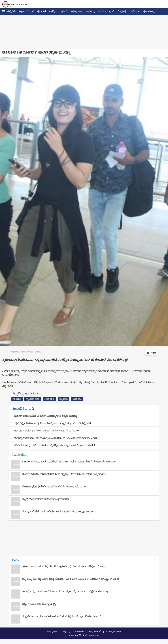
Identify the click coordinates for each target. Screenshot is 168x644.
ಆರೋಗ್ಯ (91, 11)
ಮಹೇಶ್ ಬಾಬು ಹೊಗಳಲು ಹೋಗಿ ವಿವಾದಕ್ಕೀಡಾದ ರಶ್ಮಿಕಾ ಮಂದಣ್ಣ (46, 416)
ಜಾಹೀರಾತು (79, 631)
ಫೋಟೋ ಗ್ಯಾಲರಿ (106, 11)
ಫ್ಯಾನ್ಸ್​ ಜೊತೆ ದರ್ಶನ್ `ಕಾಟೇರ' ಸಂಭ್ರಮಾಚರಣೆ (45, 499)
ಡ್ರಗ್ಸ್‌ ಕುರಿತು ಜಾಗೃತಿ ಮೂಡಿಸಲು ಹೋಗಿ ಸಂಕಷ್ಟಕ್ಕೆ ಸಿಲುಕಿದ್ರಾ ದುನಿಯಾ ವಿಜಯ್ (61, 616)
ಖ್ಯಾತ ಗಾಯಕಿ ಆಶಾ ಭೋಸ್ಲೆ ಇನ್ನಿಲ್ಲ (39, 604)
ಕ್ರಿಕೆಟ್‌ (64, 11)
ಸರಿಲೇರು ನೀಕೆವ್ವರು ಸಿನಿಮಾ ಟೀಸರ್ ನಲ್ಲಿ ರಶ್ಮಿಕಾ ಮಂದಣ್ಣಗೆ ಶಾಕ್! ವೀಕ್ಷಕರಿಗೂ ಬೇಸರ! (54, 445)
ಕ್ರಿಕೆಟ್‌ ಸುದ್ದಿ (49, 399)
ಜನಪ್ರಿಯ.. (77, 399)
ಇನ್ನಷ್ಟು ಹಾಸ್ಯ (77, 11)
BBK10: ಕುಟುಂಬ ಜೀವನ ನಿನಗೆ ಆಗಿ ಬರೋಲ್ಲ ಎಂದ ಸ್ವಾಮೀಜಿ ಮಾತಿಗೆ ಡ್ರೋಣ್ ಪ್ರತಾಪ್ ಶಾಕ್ (69, 461)
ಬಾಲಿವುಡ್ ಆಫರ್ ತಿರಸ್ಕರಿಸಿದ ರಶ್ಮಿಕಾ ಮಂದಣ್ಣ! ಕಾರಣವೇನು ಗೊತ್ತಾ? (46, 431)
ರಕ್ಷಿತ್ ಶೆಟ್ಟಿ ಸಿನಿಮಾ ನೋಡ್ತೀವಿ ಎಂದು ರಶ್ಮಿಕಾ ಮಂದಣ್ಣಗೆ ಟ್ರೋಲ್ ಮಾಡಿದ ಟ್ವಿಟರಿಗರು (54, 423)
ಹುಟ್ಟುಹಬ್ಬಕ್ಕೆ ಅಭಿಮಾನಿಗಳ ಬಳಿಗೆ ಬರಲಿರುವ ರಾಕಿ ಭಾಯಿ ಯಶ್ (54, 486)
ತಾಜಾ (15, 559)
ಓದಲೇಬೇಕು (20, 455)
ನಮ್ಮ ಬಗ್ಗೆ (66, 631)
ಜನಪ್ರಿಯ (54, 11)
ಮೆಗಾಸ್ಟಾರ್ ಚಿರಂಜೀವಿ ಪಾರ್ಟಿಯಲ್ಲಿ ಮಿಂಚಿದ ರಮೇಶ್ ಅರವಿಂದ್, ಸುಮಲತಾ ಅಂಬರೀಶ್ (56, 438)
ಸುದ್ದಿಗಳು (11, 11)
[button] (4, 11)
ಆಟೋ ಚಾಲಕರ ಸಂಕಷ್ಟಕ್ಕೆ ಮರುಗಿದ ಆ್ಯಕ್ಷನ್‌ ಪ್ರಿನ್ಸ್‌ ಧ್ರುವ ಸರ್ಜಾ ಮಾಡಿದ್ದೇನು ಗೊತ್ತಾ (63, 566)
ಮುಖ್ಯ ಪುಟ (52, 631)
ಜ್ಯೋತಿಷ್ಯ (122, 11)
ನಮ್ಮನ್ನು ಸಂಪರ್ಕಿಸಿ (113, 631)
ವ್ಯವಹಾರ (41, 11)
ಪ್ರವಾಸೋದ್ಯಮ (150, 11)
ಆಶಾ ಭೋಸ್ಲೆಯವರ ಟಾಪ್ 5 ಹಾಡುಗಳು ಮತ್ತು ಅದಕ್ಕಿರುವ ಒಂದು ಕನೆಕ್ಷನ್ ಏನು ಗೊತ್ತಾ (65, 591)
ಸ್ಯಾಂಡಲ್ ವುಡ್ (26, 11)
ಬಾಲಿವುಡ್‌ (135, 11)
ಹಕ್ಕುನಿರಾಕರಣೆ (95, 631)
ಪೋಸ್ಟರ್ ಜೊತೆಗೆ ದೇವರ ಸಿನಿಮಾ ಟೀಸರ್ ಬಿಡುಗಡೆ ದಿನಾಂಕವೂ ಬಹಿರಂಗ (58, 511)
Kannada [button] (20, 4)
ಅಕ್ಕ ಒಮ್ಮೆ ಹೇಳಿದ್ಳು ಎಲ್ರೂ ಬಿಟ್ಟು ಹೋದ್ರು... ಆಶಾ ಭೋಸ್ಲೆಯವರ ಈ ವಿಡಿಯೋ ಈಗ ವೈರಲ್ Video (71, 579)
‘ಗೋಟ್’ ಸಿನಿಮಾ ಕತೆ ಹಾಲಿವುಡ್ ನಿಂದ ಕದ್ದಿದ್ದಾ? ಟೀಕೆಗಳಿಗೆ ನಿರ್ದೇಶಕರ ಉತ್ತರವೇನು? (64, 474)
